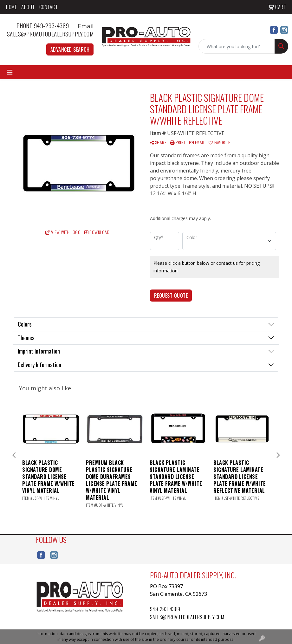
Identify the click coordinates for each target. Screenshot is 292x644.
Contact (49, 7)
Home (11, 7)
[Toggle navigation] (10, 72)
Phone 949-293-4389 (46, 26)
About (28, 7)
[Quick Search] (237, 46)
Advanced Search (70, 49)
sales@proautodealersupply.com (50, 34)
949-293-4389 (165, 609)
